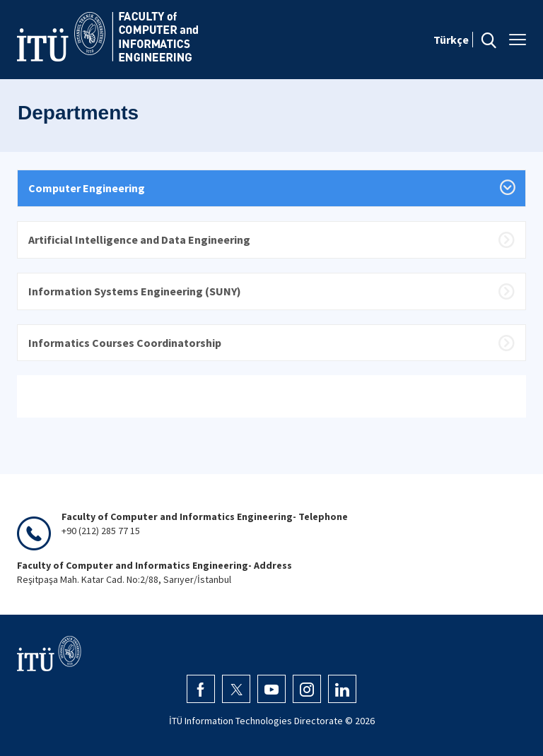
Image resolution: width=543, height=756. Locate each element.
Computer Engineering (87, 188)
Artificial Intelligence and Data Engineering (139, 240)
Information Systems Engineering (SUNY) (135, 291)
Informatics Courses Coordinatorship (125, 343)
